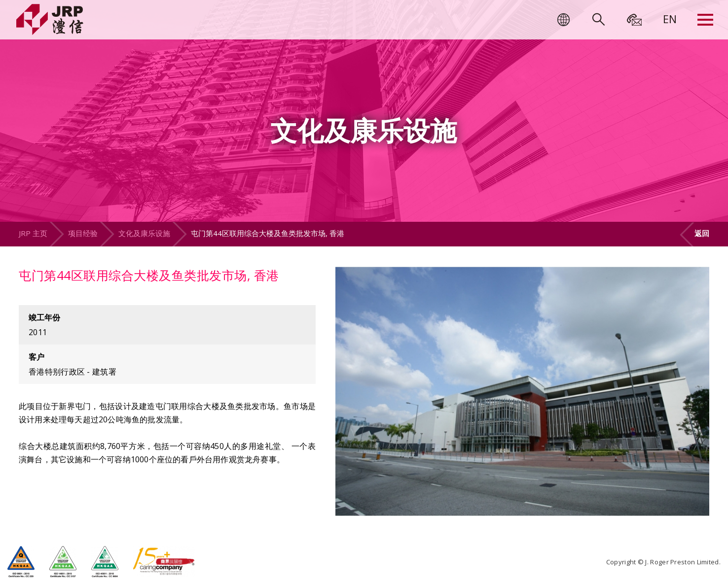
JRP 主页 (33, 233)
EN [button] (670, 19)
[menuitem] (670, 19)
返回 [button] (702, 233)
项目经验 (83, 233)
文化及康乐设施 (144, 233)
